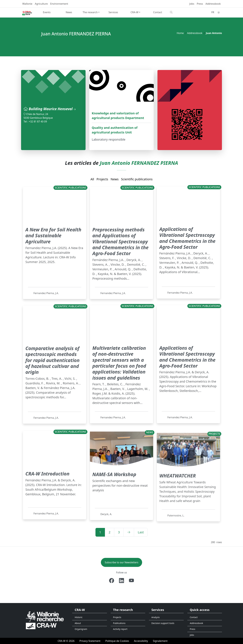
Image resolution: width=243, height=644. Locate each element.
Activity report (120, 629)
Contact (158, 12)
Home (180, 33)
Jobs (192, 4)
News (69, 12)
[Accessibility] (141, 641)
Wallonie (27, 4)
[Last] (141, 532)
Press (200, 4)
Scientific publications (137, 179)
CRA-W (135, 12)
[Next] (129, 532)
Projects (102, 179)
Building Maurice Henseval (54, 109)
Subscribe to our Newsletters (122, 562)
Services (113, 12)
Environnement (59, 4)
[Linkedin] (122, 581)
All (92, 179)
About (78, 623)
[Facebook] (112, 581)
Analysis (156, 617)
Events (47, 12)
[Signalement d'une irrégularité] (160, 641)
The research (90, 12)
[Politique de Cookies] (117, 641)
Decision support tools (163, 623)
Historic (79, 617)
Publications (119, 623)
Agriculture (41, 4)
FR (213, 12)
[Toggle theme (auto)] (219, 12)
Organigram (81, 629)
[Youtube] (131, 581)
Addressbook (213, 4)
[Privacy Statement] (90, 641)
